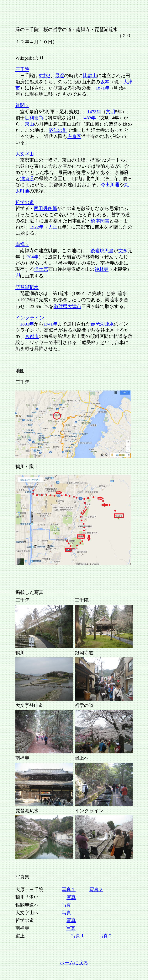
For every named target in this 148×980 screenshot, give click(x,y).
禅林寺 (102, 269)
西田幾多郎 (45, 208)
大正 (53, 227)
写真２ (96, 890)
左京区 (74, 136)
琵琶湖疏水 (27, 287)
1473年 (94, 112)
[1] (18, 274)
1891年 (25, 324)
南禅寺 (22, 245)
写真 (71, 897)
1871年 (103, 88)
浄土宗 (41, 269)
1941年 (50, 324)
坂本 (105, 82)
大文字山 (25, 154)
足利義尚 (34, 118)
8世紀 (45, 76)
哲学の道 (25, 202)
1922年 (37, 227)
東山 (29, 124)
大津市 (74, 306)
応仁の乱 (58, 130)
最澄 (60, 76)
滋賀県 (27, 179)
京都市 (32, 336)
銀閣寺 (22, 105)
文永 (123, 251)
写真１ (69, 890)
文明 (110, 112)
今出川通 (110, 185)
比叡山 (90, 76)
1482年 (89, 118)
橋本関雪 (100, 221)
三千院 (22, 69)
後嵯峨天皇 (102, 251)
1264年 (32, 257)
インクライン (30, 318)
